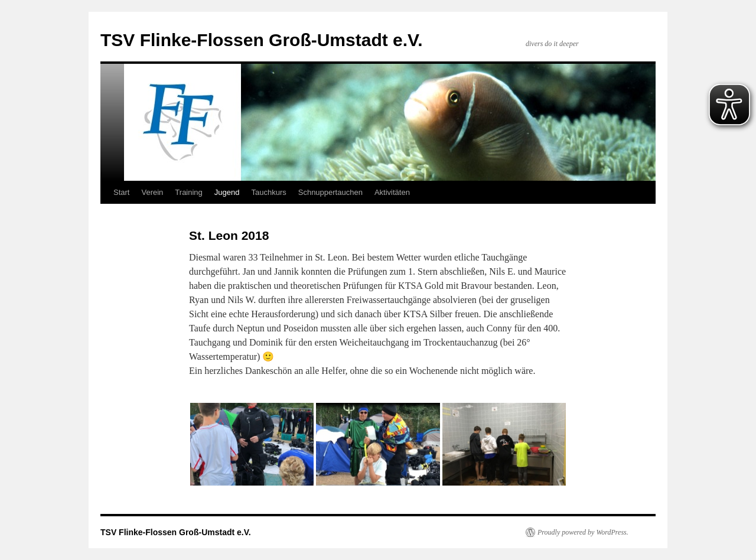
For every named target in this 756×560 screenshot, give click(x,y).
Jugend (227, 192)
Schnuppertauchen (330, 192)
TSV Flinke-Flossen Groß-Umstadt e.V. (262, 40)
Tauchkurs (268, 192)
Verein (152, 192)
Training (188, 192)
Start (121, 192)
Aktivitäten (392, 192)
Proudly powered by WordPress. (583, 532)
